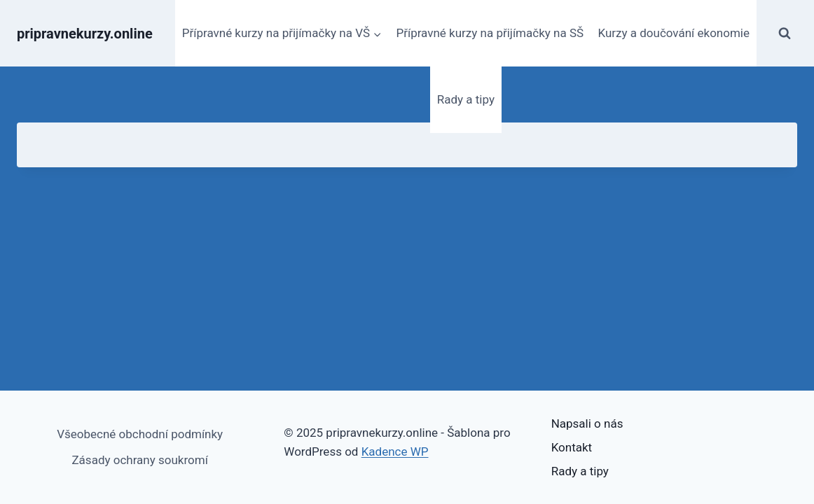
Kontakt (572, 447)
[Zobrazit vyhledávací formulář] (785, 34)
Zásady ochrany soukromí (139, 460)
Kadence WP (395, 451)
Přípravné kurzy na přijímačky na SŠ (490, 33)
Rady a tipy (466, 99)
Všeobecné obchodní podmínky (140, 434)
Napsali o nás (587, 423)
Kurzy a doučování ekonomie (674, 33)
